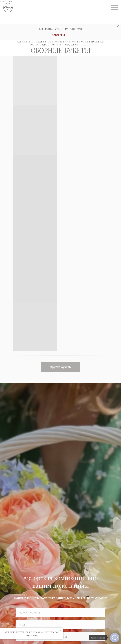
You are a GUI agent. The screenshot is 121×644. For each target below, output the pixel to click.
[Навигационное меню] (115, 8)
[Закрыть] (118, 26)
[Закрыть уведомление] (61, 630)
